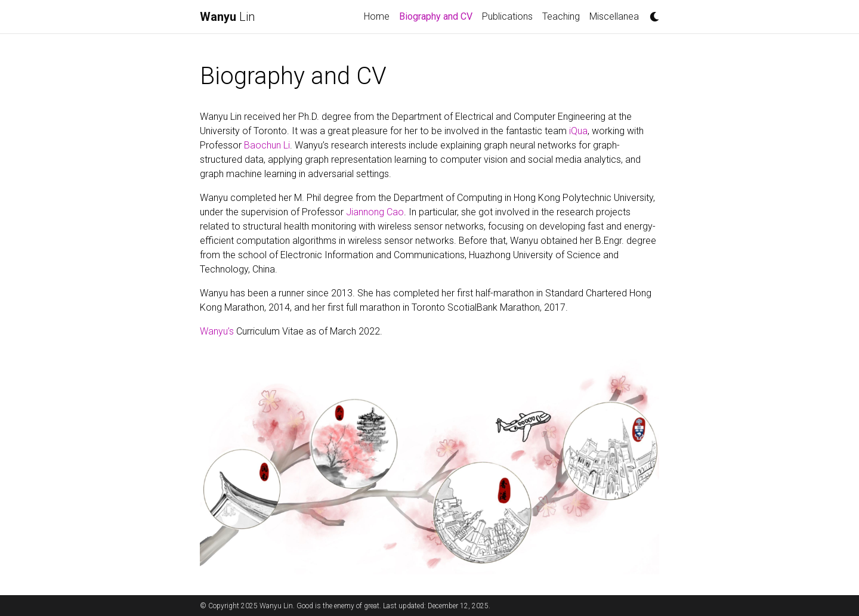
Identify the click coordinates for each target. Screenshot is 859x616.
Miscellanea (614, 16)
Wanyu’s (218, 331)
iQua (578, 131)
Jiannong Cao (375, 212)
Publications (507, 16)
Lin (227, 17)
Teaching (561, 16)
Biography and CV (438, 16)
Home (377, 16)
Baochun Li (267, 145)
